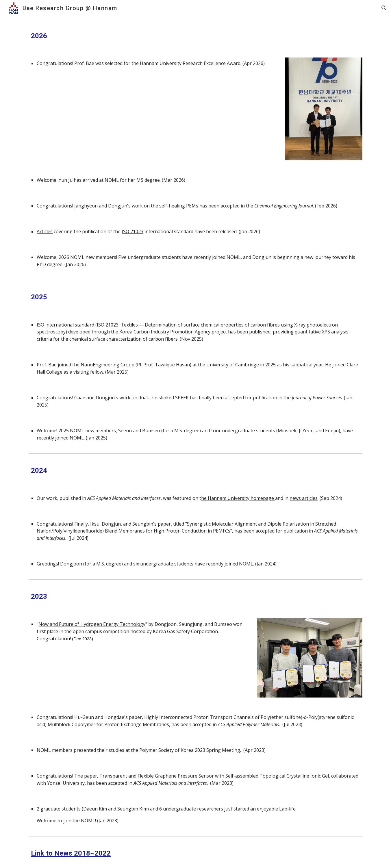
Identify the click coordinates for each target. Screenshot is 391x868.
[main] (195, 36)
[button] (384, 8)
